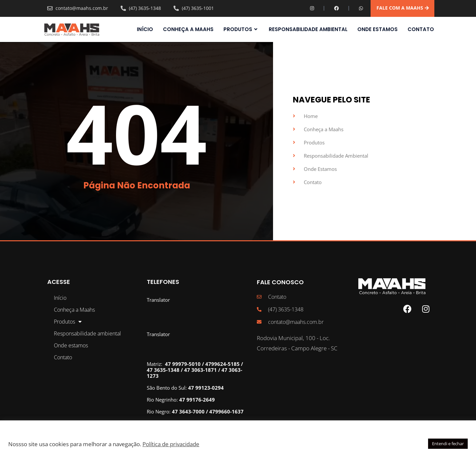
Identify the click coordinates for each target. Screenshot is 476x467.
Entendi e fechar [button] (448, 444)
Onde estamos (377, 29)
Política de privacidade (171, 444)
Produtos (241, 29)
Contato (421, 29)
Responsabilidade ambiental (308, 29)
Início (145, 29)
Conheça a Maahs (188, 29)
